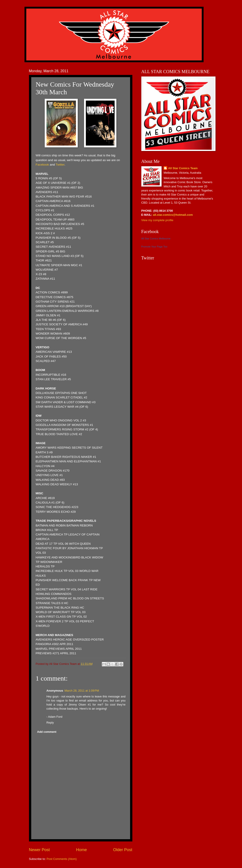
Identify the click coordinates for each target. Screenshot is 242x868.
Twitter (60, 165)
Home (81, 850)
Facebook (42, 165)
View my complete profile (157, 220)
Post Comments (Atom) (62, 859)
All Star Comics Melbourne (156, 238)
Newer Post (39, 850)
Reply (50, 723)
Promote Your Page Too (154, 247)
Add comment (47, 732)
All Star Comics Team (183, 168)
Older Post (123, 850)
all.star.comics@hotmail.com (172, 215)
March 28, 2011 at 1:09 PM (82, 691)
